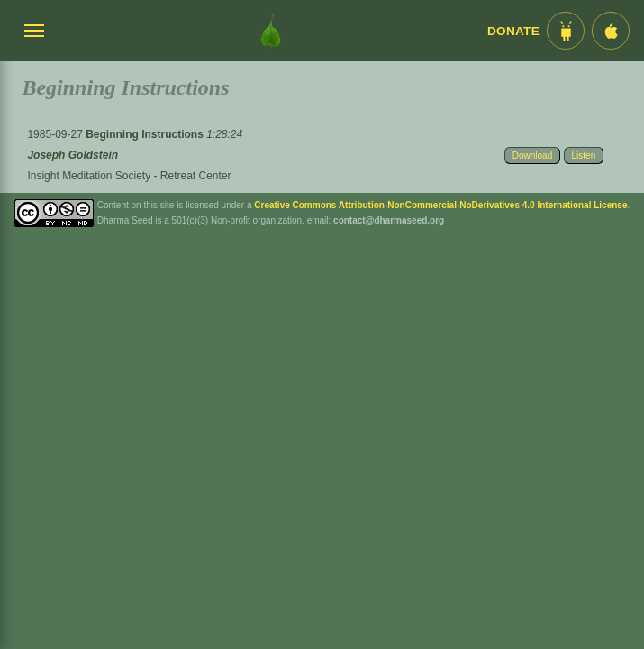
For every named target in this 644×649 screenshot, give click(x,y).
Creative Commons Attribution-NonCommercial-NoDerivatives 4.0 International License (440, 205)
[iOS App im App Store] (611, 31)
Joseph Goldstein (73, 155)
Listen (584, 155)
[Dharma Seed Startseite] (271, 31)
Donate (513, 31)
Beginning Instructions (146, 134)
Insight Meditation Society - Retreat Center (129, 176)
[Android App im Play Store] (566, 31)
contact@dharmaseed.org (389, 220)
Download (532, 155)
